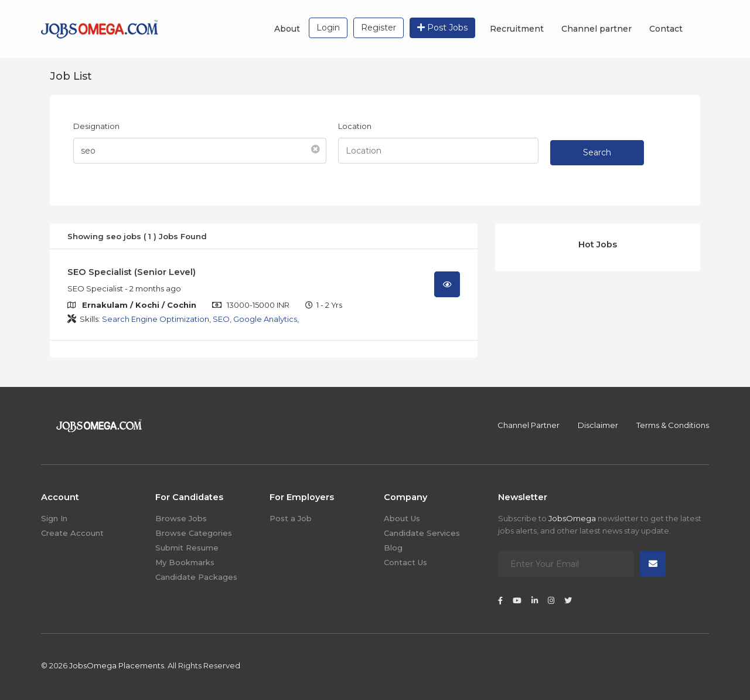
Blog (393, 548)
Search (597, 152)
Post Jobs (442, 28)
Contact (666, 29)
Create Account (72, 533)
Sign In (54, 518)
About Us (402, 518)
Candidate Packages (196, 577)
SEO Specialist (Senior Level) (132, 272)
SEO (221, 319)
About (287, 29)
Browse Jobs (181, 518)
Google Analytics (265, 319)
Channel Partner (529, 425)
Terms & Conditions (673, 425)
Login (328, 28)
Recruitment (517, 29)
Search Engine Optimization (156, 319)
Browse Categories (194, 533)
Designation (96, 126)
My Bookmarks (185, 562)
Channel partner (596, 29)
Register (379, 28)
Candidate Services (422, 533)
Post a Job (291, 518)
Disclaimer (598, 425)
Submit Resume (187, 548)
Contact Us (405, 562)
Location (355, 126)
